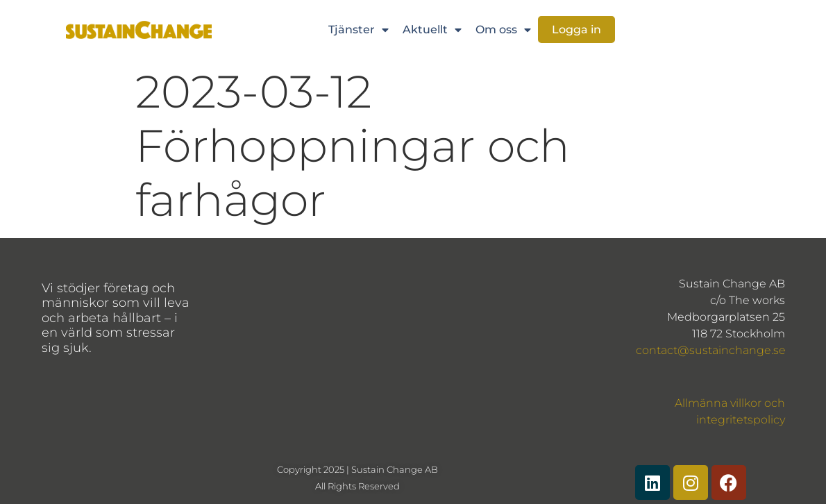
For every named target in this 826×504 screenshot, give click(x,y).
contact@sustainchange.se (711, 350)
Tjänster (359, 30)
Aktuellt (432, 30)
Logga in (576, 30)
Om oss (503, 30)
